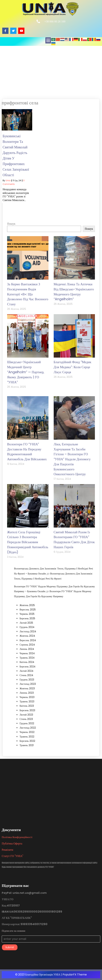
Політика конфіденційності (17, 837)
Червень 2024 (27, 653)
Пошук (11, 224)
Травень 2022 (27, 737)
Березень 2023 (27, 710)
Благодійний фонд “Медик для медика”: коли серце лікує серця (73, 367)
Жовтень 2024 (27, 636)
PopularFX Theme (75, 975)
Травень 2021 (27, 745)
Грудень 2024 (27, 627)
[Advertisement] (51, 72)
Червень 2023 (27, 697)
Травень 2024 (27, 658)
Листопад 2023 (28, 684)
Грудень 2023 (27, 680)
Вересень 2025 (28, 610)
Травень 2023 (27, 701)
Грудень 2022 (27, 723)
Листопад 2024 (28, 631)
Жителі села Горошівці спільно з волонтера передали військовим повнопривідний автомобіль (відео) (28, 542)
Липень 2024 (27, 649)
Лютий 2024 (26, 671)
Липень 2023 (27, 693)
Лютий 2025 (26, 623)
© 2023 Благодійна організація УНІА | (39, 975)
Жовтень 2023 (27, 688)
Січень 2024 (26, 675)
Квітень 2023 (27, 706)
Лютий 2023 (26, 715)
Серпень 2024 (27, 645)
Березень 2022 (27, 741)
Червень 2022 (27, 732)
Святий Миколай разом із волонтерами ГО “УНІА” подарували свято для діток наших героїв (74, 540)
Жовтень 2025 (27, 605)
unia (8, 180)
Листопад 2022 (28, 728)
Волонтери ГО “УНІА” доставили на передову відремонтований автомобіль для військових (27, 452)
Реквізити (7, 850)
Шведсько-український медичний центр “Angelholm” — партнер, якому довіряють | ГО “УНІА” (26, 372)
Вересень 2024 (28, 640)
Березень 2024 (28, 667)
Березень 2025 (27, 618)
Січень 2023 (26, 719)
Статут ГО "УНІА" (12, 856)
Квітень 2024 (27, 662)
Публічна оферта (12, 844)
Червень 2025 (27, 614)
